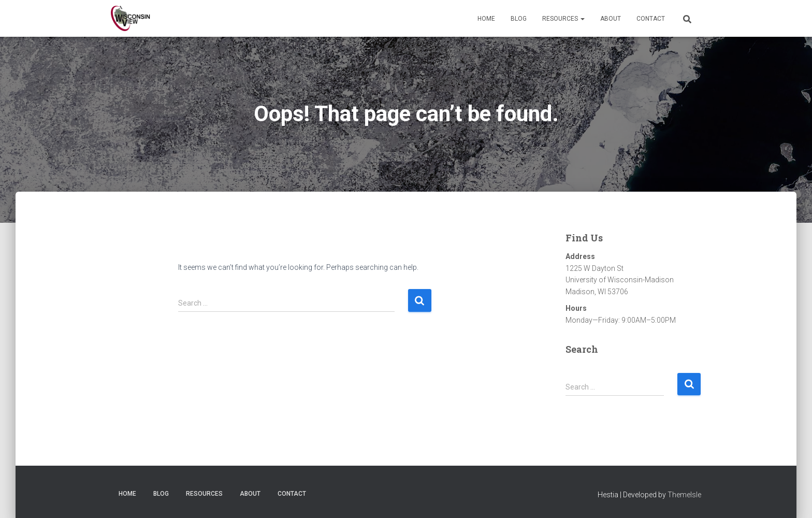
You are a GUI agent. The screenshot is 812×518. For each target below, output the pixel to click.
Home (486, 19)
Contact (651, 19)
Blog (519, 19)
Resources (563, 19)
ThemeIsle (684, 495)
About (611, 19)
